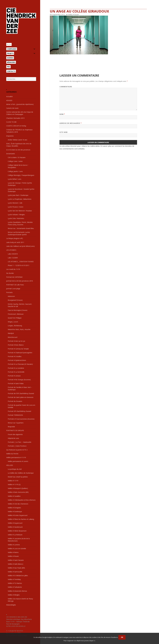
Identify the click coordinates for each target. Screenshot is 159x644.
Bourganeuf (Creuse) (15, 300)
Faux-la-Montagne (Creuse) (18, 310)
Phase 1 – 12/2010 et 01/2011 (19, 265)
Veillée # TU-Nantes (15, 583)
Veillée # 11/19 (13, 481)
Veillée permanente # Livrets (18, 461)
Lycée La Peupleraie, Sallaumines (20, 199)
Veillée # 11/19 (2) (14, 484)
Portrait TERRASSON (15, 415)
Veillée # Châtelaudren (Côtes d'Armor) (22, 500)
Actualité (9, 96)
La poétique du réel (15, 469)
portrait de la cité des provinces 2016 (20, 281)
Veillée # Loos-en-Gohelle (17, 549)
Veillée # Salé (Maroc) (15, 564)
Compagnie (12, 49)
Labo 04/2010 (13, 254)
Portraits (9, 292)
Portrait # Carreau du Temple (18, 349)
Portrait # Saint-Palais (16, 383)
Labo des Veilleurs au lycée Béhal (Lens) (20, 246)
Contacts (11, 71)
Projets (10, 53)
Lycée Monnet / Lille (15, 203)
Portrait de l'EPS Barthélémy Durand (21, 393)
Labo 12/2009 (13, 258)
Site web (63, 132)
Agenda (10, 58)
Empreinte (10, 136)
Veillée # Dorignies (14, 508)
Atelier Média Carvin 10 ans (18, 140)
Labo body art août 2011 (15, 242)
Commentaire (66, 87)
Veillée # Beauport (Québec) (18, 488)
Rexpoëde (11, 427)
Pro (9, 67)
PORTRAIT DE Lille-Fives (15, 285)
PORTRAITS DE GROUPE (15, 430)
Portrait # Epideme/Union (17, 360)
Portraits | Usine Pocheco (17, 446)
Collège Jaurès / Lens (15, 171)
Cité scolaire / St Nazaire (17, 157)
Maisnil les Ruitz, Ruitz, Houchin (19, 329)
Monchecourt (13, 337)
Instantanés (11, 154)
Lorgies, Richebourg (15, 326)
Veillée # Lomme (14, 545)
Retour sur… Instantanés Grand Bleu (21, 228)
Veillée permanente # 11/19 (16, 457)
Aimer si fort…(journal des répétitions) (20, 104)
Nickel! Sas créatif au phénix (18, 477)
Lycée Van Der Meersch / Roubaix (20, 211)
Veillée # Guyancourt (15, 523)
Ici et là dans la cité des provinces (18, 150)
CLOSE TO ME (11, 122)
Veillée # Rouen (13, 556)
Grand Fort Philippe (15, 318)
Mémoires (11, 62)
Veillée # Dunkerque (15, 511)
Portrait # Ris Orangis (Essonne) (19, 380)
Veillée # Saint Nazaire (16, 560)
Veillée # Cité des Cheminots (18, 504)
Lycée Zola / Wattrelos (16, 218)
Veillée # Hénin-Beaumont (17, 531)
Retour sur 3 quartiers (16, 423)
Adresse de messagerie (71, 123)
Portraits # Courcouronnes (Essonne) (21, 419)
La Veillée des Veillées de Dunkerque (21, 473)
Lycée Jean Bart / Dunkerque (18, 195)
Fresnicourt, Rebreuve (16, 314)
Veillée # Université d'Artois (17, 591)
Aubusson (11, 296)
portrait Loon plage (13, 289)
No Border (10, 273)
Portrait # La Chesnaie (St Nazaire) (20, 364)
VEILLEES (10, 465)
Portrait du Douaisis (15, 401)
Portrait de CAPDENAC (14, 277)
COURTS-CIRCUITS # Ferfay (16, 126)
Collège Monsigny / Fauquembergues (21, 175)
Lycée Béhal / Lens (15, 179)
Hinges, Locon (13, 322)
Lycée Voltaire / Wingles (16, 215)
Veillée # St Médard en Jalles (18, 576)
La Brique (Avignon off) (15, 238)
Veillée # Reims (13, 552)
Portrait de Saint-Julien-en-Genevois (21, 397)
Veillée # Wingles (14, 595)
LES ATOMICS (11, 250)
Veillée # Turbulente (15, 587)
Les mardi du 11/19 (13, 269)
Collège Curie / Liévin (15, 161)
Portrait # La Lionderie (16, 368)
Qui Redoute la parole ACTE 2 (17, 450)
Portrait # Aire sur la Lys (16, 341)
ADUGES (9, 100)
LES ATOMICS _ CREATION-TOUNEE (21, 262)
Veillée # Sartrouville (15, 572)
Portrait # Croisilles (15, 356)
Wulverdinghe (11, 605)
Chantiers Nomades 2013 (15, 118)
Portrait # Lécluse (14, 376)
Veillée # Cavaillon (14, 496)
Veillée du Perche (12, 454)
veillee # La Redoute (15, 535)
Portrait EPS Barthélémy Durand (19, 411)
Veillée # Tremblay (14, 579)
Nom (62, 114)
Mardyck (11, 333)
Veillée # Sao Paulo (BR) (16, 568)
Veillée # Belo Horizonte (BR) (18, 492)
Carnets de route (12, 108)
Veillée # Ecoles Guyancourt (18, 515)
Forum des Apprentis (15, 434)
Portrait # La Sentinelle (16, 372)
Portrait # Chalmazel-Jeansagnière (20, 353)
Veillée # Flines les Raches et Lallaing (21, 519)
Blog (9, 44)
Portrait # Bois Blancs (16, 345)
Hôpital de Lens (13, 438)
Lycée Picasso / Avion (16, 207)
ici (94, 641)
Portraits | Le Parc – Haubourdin (20, 442)
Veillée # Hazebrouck (15, 527)
